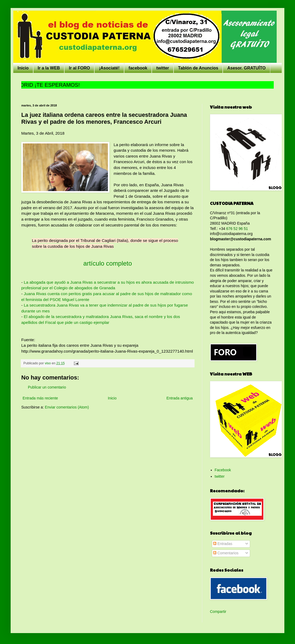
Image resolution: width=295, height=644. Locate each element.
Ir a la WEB (49, 68)
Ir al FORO (79, 68)
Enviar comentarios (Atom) (67, 407)
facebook (138, 68)
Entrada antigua (180, 398)
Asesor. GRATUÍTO (246, 68)
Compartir (218, 612)
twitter (163, 68)
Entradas (223, 544)
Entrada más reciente (40, 398)
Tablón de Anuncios (198, 68)
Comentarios (226, 553)
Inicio (23, 68)
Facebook (223, 470)
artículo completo (108, 263)
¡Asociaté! (109, 68)
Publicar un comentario (47, 387)
